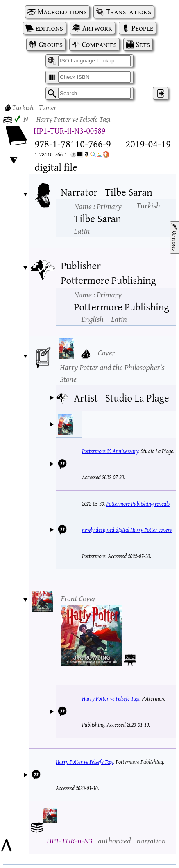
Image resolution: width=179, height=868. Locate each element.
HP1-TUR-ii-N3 (69, 840)
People (142, 28)
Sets (143, 44)
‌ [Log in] (161, 93)
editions (49, 28)
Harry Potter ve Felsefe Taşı (111, 698)
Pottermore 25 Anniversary (110, 451)
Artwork (97, 28)
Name (98, 206)
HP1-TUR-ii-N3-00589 (69, 131)
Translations (129, 12)
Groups (51, 44)
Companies (99, 44)
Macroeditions (62, 12)
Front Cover (79, 598)
